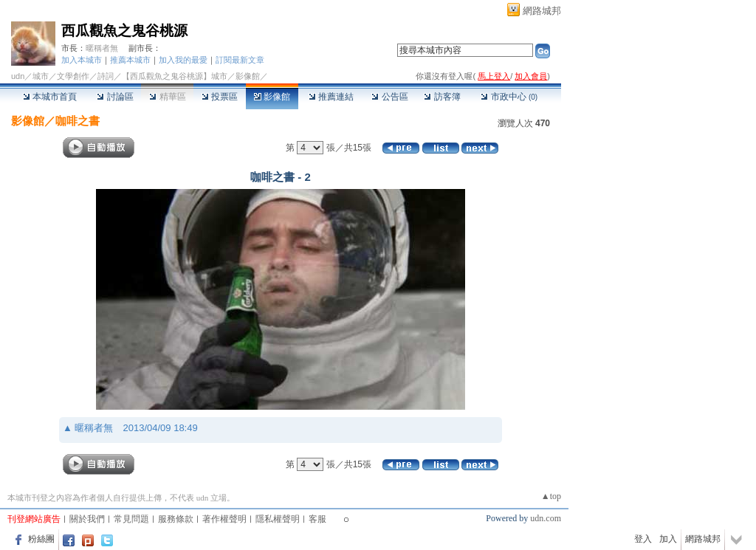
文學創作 (73, 76)
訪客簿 (442, 97)
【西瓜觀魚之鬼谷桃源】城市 (175, 76)
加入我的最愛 (183, 60)
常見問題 (131, 519)
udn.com (546, 518)
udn (18, 76)
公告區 (389, 97)
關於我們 (87, 519)
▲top (551, 496)
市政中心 (509, 97)
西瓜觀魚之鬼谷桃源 (124, 31)
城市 (41, 76)
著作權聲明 (224, 519)
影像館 (272, 97)
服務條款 (176, 519)
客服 (317, 519)
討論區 (115, 97)
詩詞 (106, 76)
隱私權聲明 (278, 519)
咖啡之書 (78, 121)
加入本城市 (82, 60)
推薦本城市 (130, 60)
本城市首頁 (50, 97)
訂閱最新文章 (240, 60)
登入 (643, 539)
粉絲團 (41, 539)
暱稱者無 (102, 48)
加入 (668, 539)
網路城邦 (542, 11)
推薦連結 (331, 97)
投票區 (220, 97)
